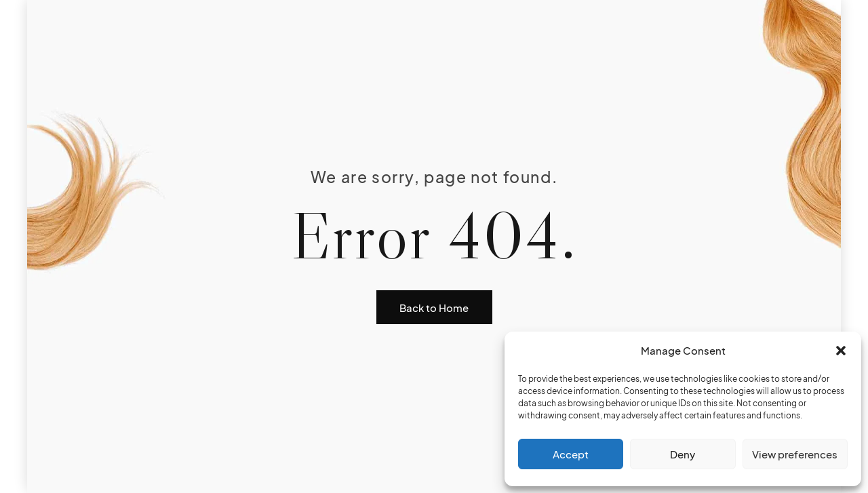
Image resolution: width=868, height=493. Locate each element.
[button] (841, 351)
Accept (571, 454)
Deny (683, 454)
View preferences (795, 454)
